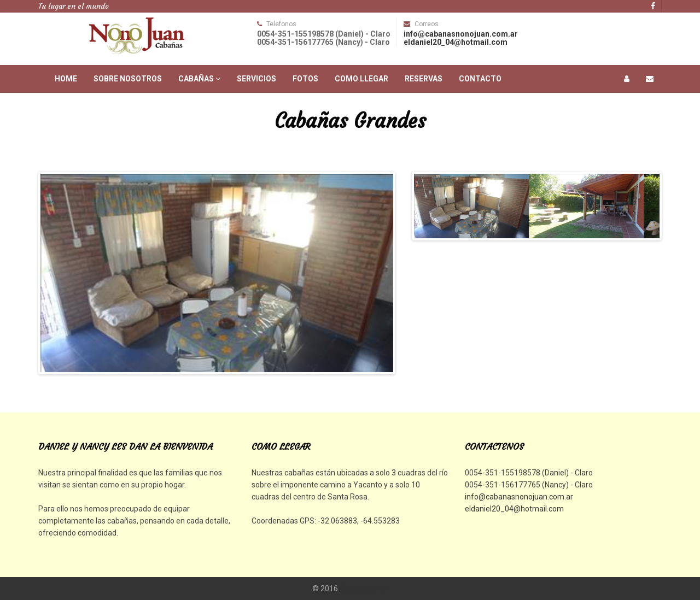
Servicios (256, 79)
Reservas (424, 79)
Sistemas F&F (365, 589)
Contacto (480, 79)
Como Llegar (361, 79)
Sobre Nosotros (128, 79)
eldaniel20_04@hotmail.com (456, 42)
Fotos (305, 79)
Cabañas (199, 79)
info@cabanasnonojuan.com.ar (461, 34)
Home (66, 79)
